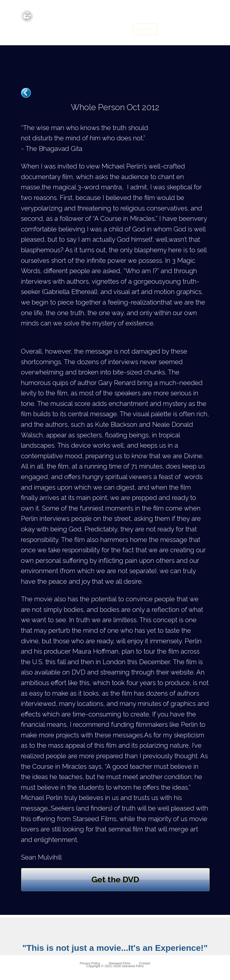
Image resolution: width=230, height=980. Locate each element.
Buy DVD (145, 29)
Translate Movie (183, 16)
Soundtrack (122, 16)
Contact (145, 963)
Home (98, 16)
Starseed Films (120, 963)
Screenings (151, 16)
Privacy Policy (90, 963)
